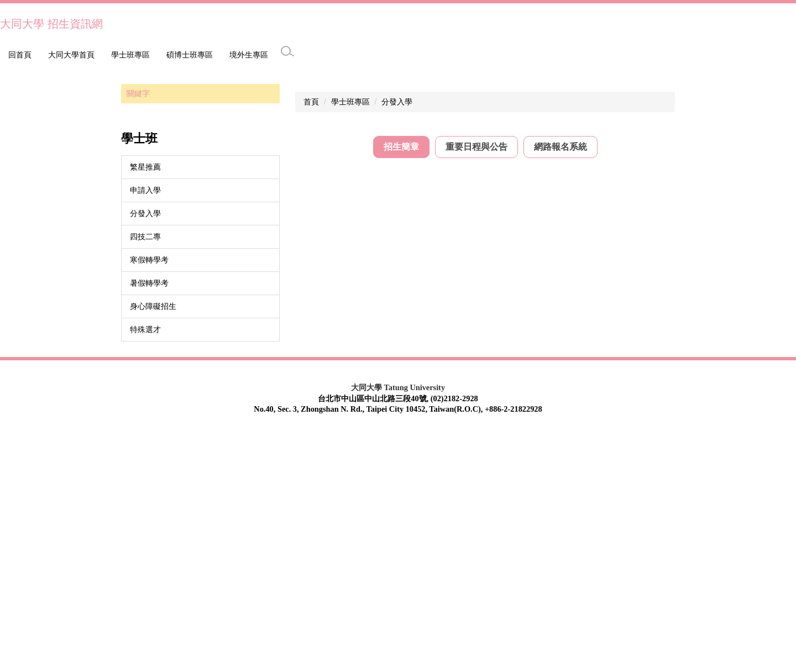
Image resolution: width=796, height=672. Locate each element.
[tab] (401, 383)
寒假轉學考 (149, 496)
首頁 (311, 338)
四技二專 (145, 473)
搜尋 (269, 330)
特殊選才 (145, 565)
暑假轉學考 (149, 519)
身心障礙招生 (153, 542)
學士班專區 (67, 55)
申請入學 (145, 426)
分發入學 (145, 449)
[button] (14, 186)
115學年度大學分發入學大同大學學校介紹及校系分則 (466, 414)
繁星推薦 (145, 403)
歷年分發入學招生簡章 (413, 448)
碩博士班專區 (127, 55)
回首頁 (20, 55)
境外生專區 (186, 55)
